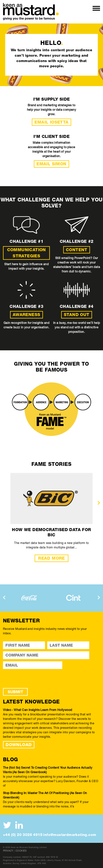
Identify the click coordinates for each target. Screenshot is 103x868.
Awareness (26, 315)
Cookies (21, 851)
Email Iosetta (51, 122)
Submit (15, 692)
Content (77, 250)
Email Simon (51, 164)
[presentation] (99, 503)
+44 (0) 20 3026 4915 (23, 835)
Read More (51, 558)
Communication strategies (26, 253)
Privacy (8, 851)
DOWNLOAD (19, 745)
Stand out (77, 315)
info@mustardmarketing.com (70, 835)
